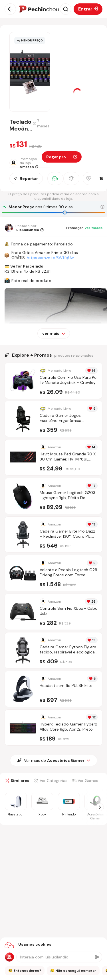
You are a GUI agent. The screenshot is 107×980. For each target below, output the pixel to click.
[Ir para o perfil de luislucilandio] (24, 228)
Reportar (26, 178)
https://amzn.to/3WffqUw (50, 258)
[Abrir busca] (66, 9)
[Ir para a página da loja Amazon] (26, 163)
